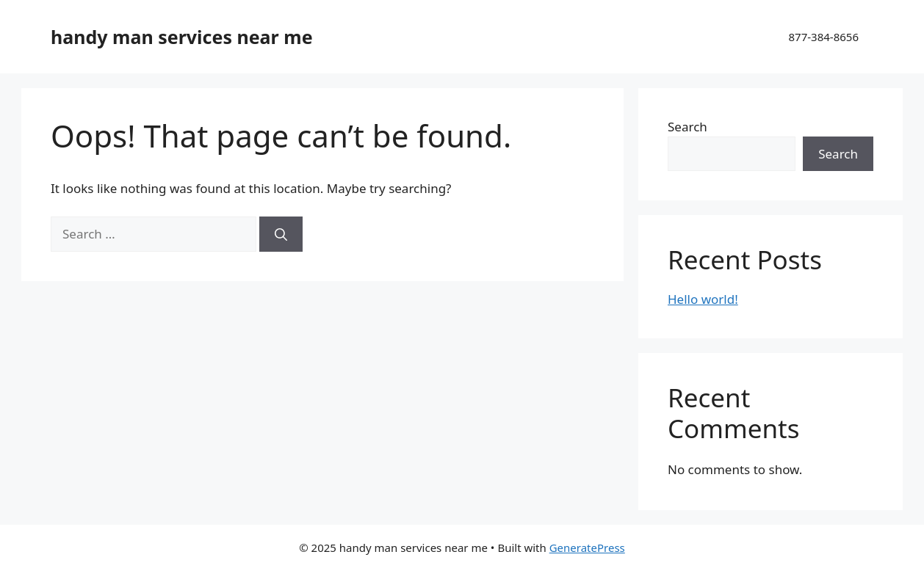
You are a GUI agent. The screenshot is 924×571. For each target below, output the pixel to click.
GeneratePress (587, 548)
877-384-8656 (824, 37)
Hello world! (703, 299)
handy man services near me (182, 37)
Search (687, 127)
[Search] (281, 234)
